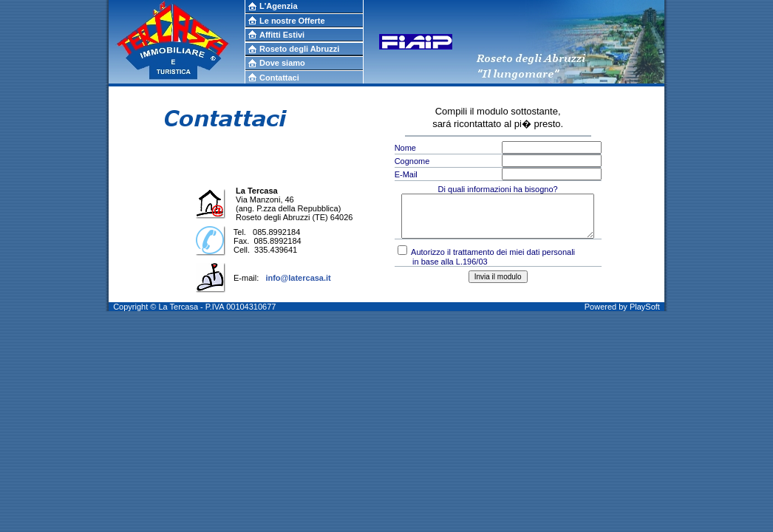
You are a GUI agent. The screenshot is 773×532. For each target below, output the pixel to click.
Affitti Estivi (282, 35)
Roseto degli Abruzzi (299, 49)
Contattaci (279, 78)
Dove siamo (282, 63)
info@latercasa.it (298, 278)
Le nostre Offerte (292, 21)
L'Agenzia (279, 6)
